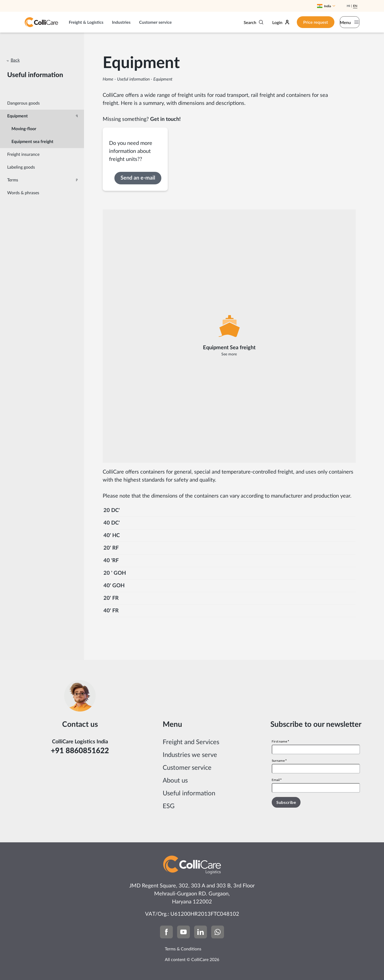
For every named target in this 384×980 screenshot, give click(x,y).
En (355, 6)
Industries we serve (190, 755)
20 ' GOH (115, 573)
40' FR (111, 611)
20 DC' (112, 510)
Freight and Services (191, 742)
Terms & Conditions (183, 949)
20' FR (111, 598)
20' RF (111, 548)
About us (175, 781)
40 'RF (111, 561)
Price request (303, 22)
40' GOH (114, 586)
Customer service (155, 22)
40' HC (112, 535)
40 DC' (112, 523)
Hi (348, 6)
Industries (121, 22)
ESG (169, 806)
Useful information (133, 79)
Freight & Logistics (86, 22)
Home (108, 79)
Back (15, 60)
